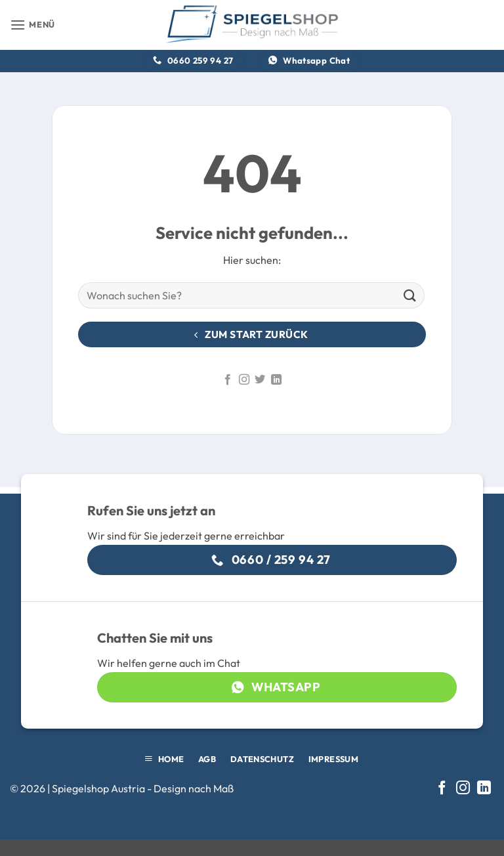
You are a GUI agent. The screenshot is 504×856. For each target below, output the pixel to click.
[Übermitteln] (410, 296)
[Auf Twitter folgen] (260, 380)
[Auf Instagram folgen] (244, 380)
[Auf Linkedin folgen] (276, 380)
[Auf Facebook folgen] (228, 380)
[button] (32, 25)
